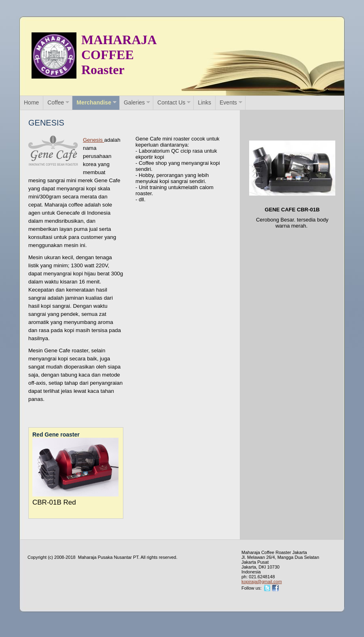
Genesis (94, 140)
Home (31, 102)
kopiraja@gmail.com (262, 582)
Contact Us (171, 102)
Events (228, 102)
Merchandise (94, 102)
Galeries (134, 102)
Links (204, 102)
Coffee (56, 102)
